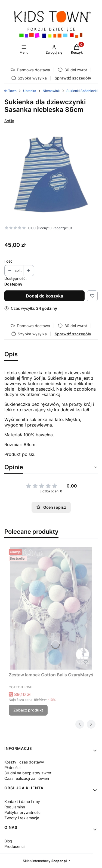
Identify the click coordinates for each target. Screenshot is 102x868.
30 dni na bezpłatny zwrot (28, 773)
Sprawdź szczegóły (73, 78)
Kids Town (9, 91)
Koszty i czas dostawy (24, 762)
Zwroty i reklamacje (22, 818)
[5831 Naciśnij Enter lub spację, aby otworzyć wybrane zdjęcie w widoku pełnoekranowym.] (51, 175)
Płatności (12, 767)
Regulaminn (15, 807)
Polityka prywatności (23, 812)
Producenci (14, 846)
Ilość (8, 261)
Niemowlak (51, 91)
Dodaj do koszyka (44, 296)
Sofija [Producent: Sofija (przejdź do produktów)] (9, 121)
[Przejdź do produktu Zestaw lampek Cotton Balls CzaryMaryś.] (51, 608)
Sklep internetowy (45, 861)
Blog (8, 841)
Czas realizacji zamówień (27, 778)
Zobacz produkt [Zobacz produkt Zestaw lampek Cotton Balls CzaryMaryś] (28, 710)
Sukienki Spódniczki (82, 91)
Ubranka (30, 91)
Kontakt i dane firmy (22, 801)
